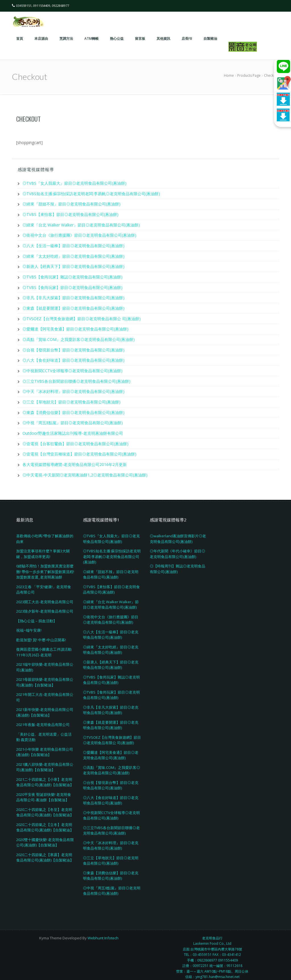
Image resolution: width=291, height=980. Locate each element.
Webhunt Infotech (103, 933)
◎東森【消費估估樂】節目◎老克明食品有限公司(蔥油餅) (73, 408)
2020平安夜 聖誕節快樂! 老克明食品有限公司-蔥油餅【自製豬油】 (44, 792)
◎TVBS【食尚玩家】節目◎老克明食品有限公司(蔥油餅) (72, 285)
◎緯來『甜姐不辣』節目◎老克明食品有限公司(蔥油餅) (71, 204)
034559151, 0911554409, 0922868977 (43, 6)
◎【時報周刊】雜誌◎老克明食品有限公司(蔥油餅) (177, 563)
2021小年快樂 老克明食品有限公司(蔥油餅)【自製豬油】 (45, 747)
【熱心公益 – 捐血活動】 (37, 615)
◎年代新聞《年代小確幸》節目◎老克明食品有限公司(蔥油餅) (177, 548)
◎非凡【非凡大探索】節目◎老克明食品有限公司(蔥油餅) (73, 296)
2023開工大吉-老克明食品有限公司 (45, 596)
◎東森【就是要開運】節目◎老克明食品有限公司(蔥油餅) (73, 306)
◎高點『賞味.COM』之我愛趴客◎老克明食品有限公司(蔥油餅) (79, 337)
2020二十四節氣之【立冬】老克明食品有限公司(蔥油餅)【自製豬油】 (45, 822)
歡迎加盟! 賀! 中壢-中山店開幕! (41, 634)
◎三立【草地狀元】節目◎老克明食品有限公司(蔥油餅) (71, 398)
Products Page (249, 75)
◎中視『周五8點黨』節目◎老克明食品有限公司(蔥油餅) (73, 418)
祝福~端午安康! (29, 625)
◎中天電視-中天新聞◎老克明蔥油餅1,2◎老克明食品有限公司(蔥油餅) (85, 470)
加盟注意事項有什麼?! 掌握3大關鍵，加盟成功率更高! (43, 548)
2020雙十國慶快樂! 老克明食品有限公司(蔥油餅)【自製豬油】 (45, 837)
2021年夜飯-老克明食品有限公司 (43, 719)
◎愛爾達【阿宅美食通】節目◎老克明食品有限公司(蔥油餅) (75, 326)
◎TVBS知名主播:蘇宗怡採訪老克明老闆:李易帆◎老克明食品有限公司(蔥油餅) (91, 193)
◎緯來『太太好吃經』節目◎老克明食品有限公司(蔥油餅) (73, 255)
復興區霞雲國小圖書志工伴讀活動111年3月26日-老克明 (44, 647)
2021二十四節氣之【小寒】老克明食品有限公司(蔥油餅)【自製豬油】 (45, 777)
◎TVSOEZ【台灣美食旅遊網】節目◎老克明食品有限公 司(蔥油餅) (82, 316)
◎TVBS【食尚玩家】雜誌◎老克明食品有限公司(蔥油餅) (72, 275)
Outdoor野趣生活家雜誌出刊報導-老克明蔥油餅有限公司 (73, 429)
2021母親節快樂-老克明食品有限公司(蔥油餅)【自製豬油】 (45, 677)
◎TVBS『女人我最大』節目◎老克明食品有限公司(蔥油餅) (74, 183)
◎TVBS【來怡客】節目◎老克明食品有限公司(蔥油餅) (70, 214)
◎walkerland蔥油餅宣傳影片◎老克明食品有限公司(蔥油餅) (178, 533)
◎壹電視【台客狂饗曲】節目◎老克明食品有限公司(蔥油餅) (75, 439)
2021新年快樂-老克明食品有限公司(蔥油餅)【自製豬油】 (45, 707)
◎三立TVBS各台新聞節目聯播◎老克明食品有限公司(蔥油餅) (76, 377)
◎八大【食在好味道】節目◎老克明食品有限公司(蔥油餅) (73, 357)
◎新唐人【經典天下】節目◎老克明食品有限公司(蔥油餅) (73, 265)
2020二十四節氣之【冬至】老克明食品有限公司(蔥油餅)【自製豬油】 (45, 807)
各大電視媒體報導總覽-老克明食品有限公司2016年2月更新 (75, 459)
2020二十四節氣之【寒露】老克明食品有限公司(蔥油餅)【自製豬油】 (45, 852)
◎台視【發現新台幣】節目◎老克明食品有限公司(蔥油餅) (73, 347)
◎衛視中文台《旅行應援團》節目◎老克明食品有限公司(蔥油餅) (79, 234)
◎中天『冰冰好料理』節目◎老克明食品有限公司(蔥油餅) (73, 388)
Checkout (28, 119)
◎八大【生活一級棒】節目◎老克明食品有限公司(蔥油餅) (73, 245)
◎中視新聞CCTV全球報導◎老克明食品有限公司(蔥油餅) (72, 367)
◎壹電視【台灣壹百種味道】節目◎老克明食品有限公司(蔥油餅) (79, 449)
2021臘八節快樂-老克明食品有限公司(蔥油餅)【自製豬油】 (45, 762)
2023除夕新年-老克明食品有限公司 (45, 606)
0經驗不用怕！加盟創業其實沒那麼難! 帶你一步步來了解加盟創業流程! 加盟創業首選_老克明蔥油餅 (45, 566)
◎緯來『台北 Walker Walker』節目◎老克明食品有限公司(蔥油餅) (81, 224)
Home (229, 75)
